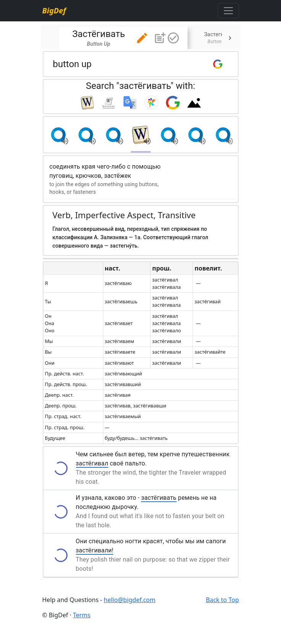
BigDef (54, 10)
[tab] (123, 38)
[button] (142, 38)
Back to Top (222, 600)
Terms (82, 615)
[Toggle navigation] (228, 11)
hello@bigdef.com (130, 600)
